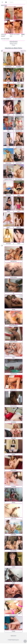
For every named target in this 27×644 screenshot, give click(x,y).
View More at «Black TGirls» (14, 48)
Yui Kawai (14, 486)
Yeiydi (13, 583)
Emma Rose (13, 535)
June (19, 211)
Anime (19, 83)
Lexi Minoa (14, 422)
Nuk (8, 115)
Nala (8, 131)
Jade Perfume (19, 147)
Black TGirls (4, 5)
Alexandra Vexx (19, 131)
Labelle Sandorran (14, 615)
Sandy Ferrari (8, 67)
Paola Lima (8, 195)
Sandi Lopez (8, 99)
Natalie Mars (19, 163)
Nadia (8, 227)
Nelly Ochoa (8, 163)
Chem (19, 243)
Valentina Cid (14, 374)
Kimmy (14, 502)
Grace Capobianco (19, 99)
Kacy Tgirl (13, 438)
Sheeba (14, 309)
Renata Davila (13, 277)
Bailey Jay (19, 227)
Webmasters (13, 636)
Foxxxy (13, 567)
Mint (8, 83)
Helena (13, 454)
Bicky (19, 195)
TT (13, 293)
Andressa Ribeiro (13, 342)
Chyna (8, 211)
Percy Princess (14, 406)
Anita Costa (13, 519)
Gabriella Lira (13, 261)
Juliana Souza (13, 390)
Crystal (3, 36)
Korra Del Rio (13, 551)
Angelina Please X (8, 179)
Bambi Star (13, 599)
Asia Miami (19, 67)
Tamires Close (19, 115)
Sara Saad (8, 243)
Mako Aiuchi (14, 470)
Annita (8, 147)
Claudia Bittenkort (13, 326)
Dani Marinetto (19, 179)
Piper (14, 358)
